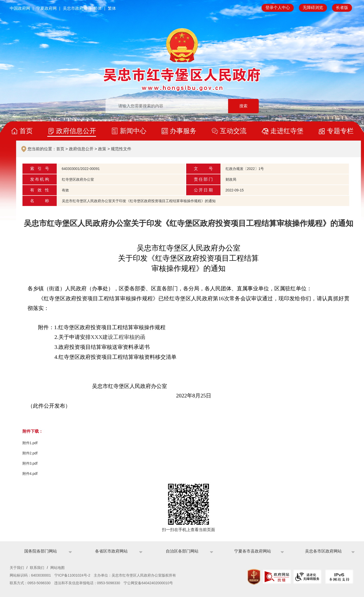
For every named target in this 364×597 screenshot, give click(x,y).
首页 (26, 131)
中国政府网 (20, 8)
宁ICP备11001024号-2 (72, 575)
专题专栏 (340, 131)
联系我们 (37, 568)
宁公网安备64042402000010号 (148, 583)
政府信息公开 (76, 131)
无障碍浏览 (313, 8)
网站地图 (57, 568)
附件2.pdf (30, 453)
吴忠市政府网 (75, 8)
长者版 (342, 8)
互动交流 (233, 131)
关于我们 (17, 568)
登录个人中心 (278, 8)
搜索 (243, 106)
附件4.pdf (30, 474)
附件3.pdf (30, 463)
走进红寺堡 (287, 131)
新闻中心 (133, 131)
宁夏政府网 (46, 8)
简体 (98, 8)
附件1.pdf (30, 443)
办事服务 (183, 131)
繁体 (112, 8)
